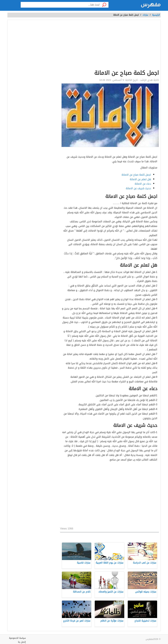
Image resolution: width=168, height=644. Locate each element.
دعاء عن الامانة (143, 184)
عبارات (145, 15)
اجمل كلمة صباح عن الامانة (136, 175)
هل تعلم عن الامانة (140, 179)
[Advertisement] (109, 45)
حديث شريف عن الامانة (138, 188)
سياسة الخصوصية (17, 638)
